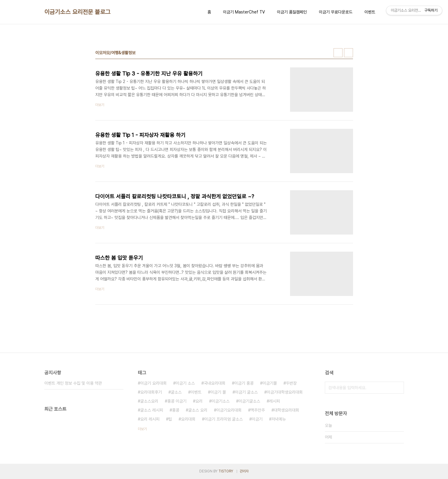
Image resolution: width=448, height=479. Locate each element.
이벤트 (370, 12)
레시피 (274, 401)
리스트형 (349, 53)
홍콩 (176, 410)
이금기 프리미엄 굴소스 (224, 419)
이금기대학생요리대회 (285, 392)
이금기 (257, 419)
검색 (398, 388)
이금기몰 (270, 383)
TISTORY (226, 471)
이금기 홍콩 (244, 383)
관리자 (244, 471)
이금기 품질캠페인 (292, 12)
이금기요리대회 (229, 410)
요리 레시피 (150, 419)
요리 (199, 401)
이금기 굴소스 (246, 392)
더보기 (142, 429)
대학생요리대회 (286, 410)
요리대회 (188, 419)
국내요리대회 (215, 383)
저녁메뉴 (279, 419)
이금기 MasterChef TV (244, 12)
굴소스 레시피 (152, 410)
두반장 (291, 383)
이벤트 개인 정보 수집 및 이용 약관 (73, 383)
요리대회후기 (151, 392)
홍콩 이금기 (177, 401)
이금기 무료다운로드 (336, 12)
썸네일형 (338, 53)
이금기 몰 (218, 392)
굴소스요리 (149, 401)
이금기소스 (221, 401)
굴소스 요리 (198, 410)
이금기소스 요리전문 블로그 (77, 12)
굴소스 (176, 392)
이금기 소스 (185, 383)
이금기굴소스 (249, 401)
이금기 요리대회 (153, 383)
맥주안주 (258, 410)
